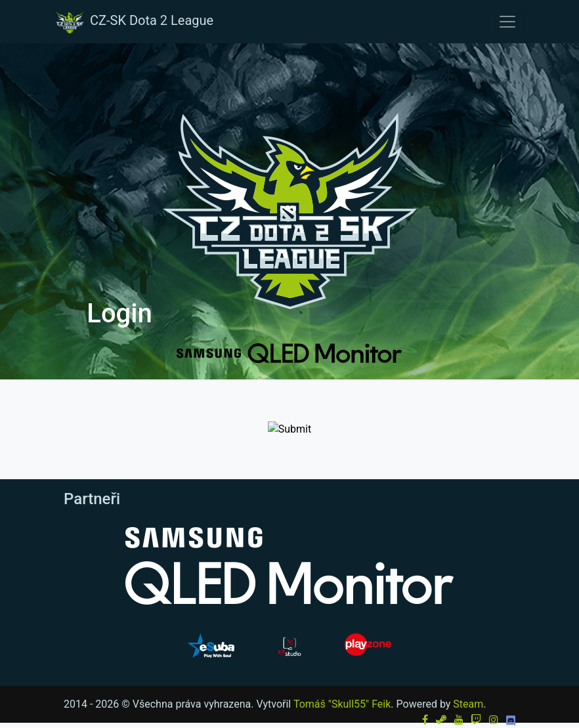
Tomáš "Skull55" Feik (342, 704)
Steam (468, 704)
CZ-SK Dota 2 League (133, 22)
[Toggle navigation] (507, 22)
